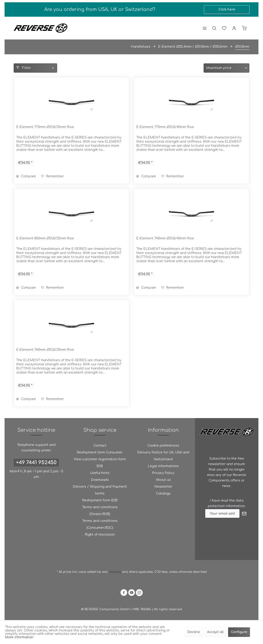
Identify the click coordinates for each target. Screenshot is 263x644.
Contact (100, 446)
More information (19, 637)
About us (163, 480)
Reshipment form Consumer (100, 452)
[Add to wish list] (53, 176)
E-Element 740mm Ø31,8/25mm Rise (45, 350)
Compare (26, 176)
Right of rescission (100, 535)
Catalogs (163, 493)
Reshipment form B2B (100, 500)
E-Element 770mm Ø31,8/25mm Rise (45, 127)
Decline (194, 632)
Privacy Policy (163, 473)
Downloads (100, 480)
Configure (239, 632)
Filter (24, 68)
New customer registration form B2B (100, 463)
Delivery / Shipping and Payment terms (100, 490)
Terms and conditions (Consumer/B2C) (100, 524)
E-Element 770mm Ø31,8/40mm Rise (165, 127)
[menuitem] (205, 28)
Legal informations (163, 466)
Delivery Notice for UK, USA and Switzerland (163, 456)
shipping (116, 572)
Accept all (215, 632)
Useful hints (100, 473)
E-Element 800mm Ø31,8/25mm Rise (45, 238)
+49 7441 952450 (36, 463)
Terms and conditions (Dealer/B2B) (100, 511)
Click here (227, 9)
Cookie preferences (163, 446)
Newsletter (163, 487)
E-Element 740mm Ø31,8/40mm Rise (165, 238)
